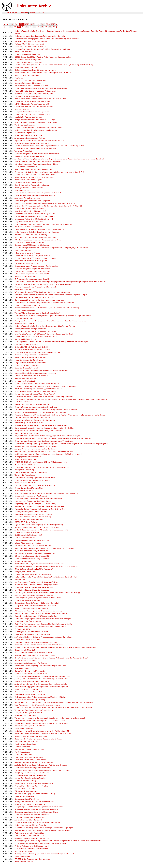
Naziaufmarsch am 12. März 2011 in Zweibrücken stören (35, 177)
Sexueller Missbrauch (22, 747)
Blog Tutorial (19, 78)
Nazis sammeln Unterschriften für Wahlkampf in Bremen (35, 655)
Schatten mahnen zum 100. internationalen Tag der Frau (35, 214)
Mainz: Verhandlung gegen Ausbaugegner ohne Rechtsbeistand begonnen (41, 687)
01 (11, 27)
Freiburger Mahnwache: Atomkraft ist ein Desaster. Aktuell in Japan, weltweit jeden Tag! (46, 577)
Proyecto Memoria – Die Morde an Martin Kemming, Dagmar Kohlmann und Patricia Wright (47, 436)
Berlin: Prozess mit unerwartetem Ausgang (30, 209)
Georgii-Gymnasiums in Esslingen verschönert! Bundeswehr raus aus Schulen (42, 830)
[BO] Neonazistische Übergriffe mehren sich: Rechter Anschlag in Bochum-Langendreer (46, 386)
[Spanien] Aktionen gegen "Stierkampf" (28, 62)
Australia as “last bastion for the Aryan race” (30, 804)
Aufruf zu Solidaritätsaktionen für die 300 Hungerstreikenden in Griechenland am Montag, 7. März (49, 146)
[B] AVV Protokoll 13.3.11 (23, 629)
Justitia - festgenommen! (23, 52)
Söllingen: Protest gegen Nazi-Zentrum (28, 713)
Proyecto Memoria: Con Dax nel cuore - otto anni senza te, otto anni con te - (42, 467)
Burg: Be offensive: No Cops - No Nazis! (29, 222)
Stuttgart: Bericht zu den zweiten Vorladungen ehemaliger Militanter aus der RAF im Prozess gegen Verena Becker (55, 647)
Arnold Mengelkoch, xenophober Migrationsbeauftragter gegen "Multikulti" (41, 843)
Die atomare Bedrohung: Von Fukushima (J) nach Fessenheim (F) (38, 389)
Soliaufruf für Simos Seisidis (25, 538)
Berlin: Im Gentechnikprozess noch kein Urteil (31, 674)
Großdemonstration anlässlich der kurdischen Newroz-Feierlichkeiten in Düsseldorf (44, 548)
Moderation (24, 13)
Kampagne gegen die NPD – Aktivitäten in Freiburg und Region (37, 823)
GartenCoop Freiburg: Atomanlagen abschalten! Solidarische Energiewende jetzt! (43, 624)
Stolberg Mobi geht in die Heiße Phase (28, 135)
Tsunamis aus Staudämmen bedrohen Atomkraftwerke (34, 710)
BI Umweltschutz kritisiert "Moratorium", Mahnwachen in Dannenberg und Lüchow (44, 397)
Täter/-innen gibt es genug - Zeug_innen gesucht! (32, 256)
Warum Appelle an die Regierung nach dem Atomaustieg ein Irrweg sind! (40, 666)
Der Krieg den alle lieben (23, 851)
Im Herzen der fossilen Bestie (25, 381)
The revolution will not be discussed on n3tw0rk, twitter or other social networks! (43, 284)
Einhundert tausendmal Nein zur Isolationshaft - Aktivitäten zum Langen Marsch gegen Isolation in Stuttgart (53, 438)
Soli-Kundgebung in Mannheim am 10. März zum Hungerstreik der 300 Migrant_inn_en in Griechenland (51, 248)
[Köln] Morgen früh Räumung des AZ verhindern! (32, 773)
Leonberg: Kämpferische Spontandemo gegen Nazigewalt (35, 373)
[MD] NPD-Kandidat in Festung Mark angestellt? (32, 104)
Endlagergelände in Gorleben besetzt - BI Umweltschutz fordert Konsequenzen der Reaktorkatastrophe (51, 342)
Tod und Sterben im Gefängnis (25, 661)
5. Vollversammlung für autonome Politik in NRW (32, 274)
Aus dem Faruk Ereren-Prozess (26, 167)
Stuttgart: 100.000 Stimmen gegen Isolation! (30, 44)
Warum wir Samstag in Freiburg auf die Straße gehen (34, 94)
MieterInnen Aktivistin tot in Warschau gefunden (31, 261)
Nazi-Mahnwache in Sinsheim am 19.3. (28, 535)
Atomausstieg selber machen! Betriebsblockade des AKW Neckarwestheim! (41, 371)
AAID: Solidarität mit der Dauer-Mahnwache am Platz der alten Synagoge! (41, 765)
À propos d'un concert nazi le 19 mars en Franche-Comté (35, 449)
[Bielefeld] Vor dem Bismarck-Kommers (28, 757)
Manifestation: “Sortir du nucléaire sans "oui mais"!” (33, 405)
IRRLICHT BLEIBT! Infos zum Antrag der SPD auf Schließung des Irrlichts (41, 462)
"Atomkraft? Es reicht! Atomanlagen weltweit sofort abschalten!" (37, 313)
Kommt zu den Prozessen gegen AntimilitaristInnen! (33, 768)
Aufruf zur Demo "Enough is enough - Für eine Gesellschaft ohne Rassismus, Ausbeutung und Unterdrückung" (54, 65)
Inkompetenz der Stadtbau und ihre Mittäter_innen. (33, 501)
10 (46, 27)
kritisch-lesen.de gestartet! (24, 862)
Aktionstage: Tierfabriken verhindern (27, 198)
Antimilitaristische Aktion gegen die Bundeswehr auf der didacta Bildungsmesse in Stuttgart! (47, 39)
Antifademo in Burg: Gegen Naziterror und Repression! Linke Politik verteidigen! (43, 619)
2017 (53, 24)
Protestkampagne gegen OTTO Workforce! (30, 726)
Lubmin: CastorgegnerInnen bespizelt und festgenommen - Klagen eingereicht (42, 614)
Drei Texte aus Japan (22, 752)
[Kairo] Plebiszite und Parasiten (26, 459)
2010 (17, 24)
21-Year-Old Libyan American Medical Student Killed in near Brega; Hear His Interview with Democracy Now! (53, 708)
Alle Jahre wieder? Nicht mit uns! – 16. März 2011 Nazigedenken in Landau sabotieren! (46, 410)
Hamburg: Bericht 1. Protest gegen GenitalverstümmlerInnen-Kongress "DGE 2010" (44, 854)
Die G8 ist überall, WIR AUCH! (25, 483)
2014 (37, 24)
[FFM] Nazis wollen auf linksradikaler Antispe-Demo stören (35, 606)
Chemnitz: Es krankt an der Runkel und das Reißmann (34, 107)
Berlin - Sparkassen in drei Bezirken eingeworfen (32, 815)
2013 (32, 24)
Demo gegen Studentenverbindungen (28, 457)
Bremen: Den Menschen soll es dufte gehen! (30, 778)
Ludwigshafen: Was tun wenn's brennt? (28, 117)
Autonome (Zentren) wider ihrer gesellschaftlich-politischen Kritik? (38, 598)
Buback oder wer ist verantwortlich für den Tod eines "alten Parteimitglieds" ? (42, 425)
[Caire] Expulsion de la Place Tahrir (27, 368)
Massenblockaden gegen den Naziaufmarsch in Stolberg (35, 794)
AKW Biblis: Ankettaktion (23, 402)
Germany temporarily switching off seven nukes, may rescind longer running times (44, 452)
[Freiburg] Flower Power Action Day (27, 305)
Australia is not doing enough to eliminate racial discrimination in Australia (41, 684)
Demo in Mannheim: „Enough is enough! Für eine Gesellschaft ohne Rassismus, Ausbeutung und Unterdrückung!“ (55, 702)
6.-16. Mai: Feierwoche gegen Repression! (30, 817)
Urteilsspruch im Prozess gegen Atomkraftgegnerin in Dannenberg (38, 611)
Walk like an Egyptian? (23, 668)
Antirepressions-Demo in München (27, 533)
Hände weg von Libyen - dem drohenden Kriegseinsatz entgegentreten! (40, 300)
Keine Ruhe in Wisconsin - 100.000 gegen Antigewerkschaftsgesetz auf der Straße (44, 334)
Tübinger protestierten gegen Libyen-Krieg (30, 695)
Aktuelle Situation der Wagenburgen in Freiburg (31, 376)
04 (23, 27)
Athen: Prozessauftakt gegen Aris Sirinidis (29, 243)
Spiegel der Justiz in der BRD (25, 715)
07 (34, 27)
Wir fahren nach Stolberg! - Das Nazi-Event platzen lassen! (36, 446)
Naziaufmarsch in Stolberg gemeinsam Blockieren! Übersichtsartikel (39, 739)
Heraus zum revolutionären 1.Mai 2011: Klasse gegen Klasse (36, 812)
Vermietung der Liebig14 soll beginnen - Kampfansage (34, 783)
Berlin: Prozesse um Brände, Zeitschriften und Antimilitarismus (37, 232)
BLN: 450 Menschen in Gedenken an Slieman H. (32, 143)
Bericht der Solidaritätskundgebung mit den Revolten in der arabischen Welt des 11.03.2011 (47, 493)
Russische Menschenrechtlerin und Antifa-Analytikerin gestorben (38, 162)
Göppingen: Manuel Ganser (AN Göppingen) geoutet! (34, 762)
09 (42, 27)
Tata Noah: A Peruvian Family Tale (27, 75)
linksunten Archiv (34, 6)
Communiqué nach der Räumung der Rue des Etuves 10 (35, 216)
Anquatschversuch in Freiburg (25, 781)
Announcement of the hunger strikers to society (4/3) (33, 115)
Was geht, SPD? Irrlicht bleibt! (25, 572)
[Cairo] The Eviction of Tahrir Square (27, 365)
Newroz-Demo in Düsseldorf (25, 650)
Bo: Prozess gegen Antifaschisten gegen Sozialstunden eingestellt (38, 499)
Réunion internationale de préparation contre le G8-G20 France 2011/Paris (41, 723)
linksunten (33, 13)
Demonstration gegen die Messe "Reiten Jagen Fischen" (35, 394)
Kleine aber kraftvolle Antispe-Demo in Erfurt (30, 760)
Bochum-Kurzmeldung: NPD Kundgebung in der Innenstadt (36, 130)
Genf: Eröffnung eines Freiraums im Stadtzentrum (32, 185)
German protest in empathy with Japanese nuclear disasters (36, 331)
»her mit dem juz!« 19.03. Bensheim (27, 433)
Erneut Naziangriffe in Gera (24, 318)
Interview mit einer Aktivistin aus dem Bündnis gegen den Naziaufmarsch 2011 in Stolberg (47, 308)
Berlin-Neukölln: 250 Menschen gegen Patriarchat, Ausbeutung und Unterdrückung (44, 303)
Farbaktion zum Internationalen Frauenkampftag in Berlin (35, 195)
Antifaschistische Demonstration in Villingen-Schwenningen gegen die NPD (41, 530)
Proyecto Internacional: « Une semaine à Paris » (32, 86)
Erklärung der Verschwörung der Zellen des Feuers (33, 271)
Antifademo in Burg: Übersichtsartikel (28, 621)
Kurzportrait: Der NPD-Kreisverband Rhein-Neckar (32, 101)
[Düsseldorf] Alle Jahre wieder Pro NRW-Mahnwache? (34, 569)
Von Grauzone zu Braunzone (25, 125)
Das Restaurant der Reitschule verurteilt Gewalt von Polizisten (37, 582)
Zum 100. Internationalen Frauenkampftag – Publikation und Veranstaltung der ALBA (45, 203)
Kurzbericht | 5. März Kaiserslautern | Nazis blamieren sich (35, 148)
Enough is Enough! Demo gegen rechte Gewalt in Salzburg (36, 407)
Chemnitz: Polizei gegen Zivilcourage (28, 83)
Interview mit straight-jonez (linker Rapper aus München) (35, 297)
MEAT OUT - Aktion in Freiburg (26, 522)
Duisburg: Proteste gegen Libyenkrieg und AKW (32, 608)
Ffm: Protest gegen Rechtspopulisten (28, 96)
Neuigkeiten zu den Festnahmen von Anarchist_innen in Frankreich (38, 431)
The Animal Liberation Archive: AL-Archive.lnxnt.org (33, 517)
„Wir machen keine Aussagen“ (25, 310)
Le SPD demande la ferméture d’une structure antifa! (33, 653)
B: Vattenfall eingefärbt (23, 561)
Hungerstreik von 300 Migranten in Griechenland (32, 245)
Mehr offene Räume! (22, 190)
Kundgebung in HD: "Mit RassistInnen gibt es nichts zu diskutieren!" (39, 807)
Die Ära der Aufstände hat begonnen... (28, 60)
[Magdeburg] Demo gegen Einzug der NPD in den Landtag (35, 504)
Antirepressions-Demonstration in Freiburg (30, 138)
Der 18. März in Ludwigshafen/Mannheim (29, 519)
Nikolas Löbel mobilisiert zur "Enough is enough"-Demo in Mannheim (39, 506)
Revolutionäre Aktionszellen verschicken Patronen (32, 634)
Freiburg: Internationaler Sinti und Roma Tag (30, 825)
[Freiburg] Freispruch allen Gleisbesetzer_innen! (32, 846)
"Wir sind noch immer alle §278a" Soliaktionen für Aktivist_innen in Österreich (42, 292)
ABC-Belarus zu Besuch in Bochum (27, 263)
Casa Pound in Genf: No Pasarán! (27, 344)
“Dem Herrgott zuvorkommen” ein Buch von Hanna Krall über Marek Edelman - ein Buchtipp (47, 593)
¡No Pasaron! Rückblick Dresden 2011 (28, 227)
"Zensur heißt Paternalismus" (25, 475)
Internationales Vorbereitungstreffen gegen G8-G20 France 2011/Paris (40, 721)
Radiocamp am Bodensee (24, 728)
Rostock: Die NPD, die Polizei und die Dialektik (31, 347)
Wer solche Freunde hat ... (24, 151)
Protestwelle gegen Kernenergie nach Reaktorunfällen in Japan (37, 352)
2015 (43, 24)
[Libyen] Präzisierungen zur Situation (28, 543)
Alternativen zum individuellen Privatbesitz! (30, 156)
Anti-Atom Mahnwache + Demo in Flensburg (30, 776)
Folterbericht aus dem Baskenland (27, 742)
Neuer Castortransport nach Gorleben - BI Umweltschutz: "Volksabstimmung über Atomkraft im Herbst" (51, 658)
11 (50, 27)
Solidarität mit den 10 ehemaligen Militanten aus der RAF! (35, 237)
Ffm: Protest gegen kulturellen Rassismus (29, 423)
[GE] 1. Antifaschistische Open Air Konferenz (30, 363)
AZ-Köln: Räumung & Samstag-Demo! (28, 820)
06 (31, 27)
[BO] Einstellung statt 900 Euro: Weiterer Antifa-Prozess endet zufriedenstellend (43, 57)
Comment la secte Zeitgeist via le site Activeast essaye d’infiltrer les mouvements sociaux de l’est (49, 172)
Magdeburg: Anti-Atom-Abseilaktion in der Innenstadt (33, 514)
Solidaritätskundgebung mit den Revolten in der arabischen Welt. (38, 154)
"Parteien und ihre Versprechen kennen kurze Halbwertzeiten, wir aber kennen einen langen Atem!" (50, 718)
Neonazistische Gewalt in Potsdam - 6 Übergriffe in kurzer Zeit (37, 603)
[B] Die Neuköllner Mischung (25, 465)
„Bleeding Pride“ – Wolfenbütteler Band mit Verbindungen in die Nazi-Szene (41, 679)
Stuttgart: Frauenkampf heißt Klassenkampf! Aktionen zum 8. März (38, 128)
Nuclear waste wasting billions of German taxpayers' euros (35, 70)
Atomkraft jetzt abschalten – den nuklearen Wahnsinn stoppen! (37, 384)
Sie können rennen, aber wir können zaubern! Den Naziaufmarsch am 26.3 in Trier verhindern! (48, 454)
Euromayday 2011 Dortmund (25, 789)
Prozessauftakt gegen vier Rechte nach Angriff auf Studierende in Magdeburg (42, 49)
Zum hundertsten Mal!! (23, 250)
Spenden (41, 13)
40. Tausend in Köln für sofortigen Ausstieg (30, 700)
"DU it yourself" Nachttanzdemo (26, 791)
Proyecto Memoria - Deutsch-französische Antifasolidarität (35, 91)
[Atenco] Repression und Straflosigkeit (28, 692)
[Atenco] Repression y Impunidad (26, 689)
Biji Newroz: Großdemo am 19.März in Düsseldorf (32, 41)
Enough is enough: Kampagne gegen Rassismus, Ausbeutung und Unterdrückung (44, 441)
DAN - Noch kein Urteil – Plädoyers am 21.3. (30, 211)
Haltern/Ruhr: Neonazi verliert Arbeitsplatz (30, 671)
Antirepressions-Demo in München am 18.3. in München (35, 420)
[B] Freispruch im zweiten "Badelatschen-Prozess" (32, 350)
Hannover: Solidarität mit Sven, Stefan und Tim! (31, 551)
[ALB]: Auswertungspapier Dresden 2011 (29, 833)
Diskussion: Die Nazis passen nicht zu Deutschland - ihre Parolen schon (40, 99)
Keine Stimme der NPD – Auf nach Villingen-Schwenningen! (36, 337)
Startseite (11, 13)
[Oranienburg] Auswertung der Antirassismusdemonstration (36, 642)
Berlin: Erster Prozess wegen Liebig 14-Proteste (32, 559)
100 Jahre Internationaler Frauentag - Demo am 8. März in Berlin (38, 240)
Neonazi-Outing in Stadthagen (25, 276)
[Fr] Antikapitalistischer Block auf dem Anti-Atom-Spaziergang (36, 809)
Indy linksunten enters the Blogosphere (28, 180)
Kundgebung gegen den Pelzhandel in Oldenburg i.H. (34, 574)
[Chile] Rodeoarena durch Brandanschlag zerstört (32, 480)
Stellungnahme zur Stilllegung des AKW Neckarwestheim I (35, 478)
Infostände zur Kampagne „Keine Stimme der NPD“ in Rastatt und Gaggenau (42, 770)
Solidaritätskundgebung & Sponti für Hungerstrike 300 (34, 269)
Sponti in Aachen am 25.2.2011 (26, 67)
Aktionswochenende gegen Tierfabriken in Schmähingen (35, 485)
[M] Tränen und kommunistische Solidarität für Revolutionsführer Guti (39, 141)
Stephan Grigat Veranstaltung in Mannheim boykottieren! (35, 175)
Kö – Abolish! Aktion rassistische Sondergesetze (32, 590)
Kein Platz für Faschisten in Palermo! (28, 640)
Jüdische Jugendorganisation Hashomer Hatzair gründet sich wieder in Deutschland (44, 428)
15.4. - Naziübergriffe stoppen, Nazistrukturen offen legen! (35, 391)
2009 (11, 24)
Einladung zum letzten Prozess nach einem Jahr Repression (36, 266)
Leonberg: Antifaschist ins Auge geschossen (30, 329)
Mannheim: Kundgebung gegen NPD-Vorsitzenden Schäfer (36, 616)
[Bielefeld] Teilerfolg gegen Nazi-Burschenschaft (32, 540)
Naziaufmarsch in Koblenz (24, 491)
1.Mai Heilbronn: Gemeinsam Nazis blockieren (31, 849)
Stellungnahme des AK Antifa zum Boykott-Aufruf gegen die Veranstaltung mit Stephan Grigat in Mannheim (53, 316)
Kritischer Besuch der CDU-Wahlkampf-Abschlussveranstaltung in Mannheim (42, 676)
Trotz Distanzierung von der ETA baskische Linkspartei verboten (37, 705)
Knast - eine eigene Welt (23, 755)
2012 (27, 24)
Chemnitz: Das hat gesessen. (25, 133)
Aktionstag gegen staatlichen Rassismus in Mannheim (34, 595)
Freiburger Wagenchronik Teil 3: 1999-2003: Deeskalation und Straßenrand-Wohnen (45, 326)
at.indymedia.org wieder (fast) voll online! (29, 749)
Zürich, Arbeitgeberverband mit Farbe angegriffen (32, 201)
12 (54, 27)
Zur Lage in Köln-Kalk (22, 856)
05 (27, 27)
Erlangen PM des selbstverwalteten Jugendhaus (32, 112)
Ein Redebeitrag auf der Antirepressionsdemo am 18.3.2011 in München (40, 697)
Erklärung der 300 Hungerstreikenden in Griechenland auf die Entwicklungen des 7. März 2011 (48, 206)
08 (38, 27)
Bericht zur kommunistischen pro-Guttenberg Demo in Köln (36, 122)
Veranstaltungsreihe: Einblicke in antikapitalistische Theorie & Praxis (39, 645)
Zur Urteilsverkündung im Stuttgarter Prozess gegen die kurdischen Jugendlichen (43, 637)
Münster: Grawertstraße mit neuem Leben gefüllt (32, 681)
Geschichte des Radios (23, 290)
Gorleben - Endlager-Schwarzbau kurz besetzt (31, 355)
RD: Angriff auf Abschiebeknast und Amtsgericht (32, 556)
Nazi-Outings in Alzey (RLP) (24, 324)
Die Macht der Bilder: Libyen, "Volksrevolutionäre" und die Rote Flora (39, 564)
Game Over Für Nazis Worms (25, 339)
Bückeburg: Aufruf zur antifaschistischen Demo (31, 632)
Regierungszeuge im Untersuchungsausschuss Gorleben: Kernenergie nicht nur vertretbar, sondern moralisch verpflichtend (58, 841)
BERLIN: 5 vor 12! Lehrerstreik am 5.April (29, 836)
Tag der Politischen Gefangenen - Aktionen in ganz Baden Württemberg (40, 627)
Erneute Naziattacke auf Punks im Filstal (29, 488)
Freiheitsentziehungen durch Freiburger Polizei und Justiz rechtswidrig (40, 36)
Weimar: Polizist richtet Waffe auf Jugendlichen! (32, 736)
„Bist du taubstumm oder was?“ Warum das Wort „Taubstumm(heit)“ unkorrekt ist (43, 224)
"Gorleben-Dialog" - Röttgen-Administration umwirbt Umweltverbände (39, 229)
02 (15, 27)
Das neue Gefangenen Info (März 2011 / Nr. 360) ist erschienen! (37, 527)
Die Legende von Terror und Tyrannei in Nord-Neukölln (34, 802)
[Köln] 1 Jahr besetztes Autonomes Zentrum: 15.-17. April (35, 120)
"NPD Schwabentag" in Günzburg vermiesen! (31, 472)
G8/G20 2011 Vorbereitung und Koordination (30, 81)
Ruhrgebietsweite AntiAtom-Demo (27, 799)
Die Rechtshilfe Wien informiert (26, 378)
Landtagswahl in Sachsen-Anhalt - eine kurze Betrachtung (35, 553)
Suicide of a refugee (22, 109)
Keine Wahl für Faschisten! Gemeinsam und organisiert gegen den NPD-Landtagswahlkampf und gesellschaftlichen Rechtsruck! (60, 282)
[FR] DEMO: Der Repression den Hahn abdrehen (32, 859)
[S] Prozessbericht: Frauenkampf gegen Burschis (32, 279)
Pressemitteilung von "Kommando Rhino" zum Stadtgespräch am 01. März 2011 (43, 73)
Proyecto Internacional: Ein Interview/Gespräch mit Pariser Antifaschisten (41, 88)
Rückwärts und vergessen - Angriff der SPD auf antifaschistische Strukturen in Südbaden (46, 566)
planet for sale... (20, 580)
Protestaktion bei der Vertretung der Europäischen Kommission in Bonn (40, 509)
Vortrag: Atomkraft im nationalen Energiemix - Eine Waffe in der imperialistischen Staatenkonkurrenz (50, 321)
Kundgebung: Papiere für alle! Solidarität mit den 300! (34, 219)
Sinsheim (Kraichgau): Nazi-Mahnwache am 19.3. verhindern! (37, 287)
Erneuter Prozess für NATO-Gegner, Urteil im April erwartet (35, 258)
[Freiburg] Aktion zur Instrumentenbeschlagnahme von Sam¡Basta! (38, 193)
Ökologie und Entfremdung (24, 470)
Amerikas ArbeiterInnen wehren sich (27, 54)
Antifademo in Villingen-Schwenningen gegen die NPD (34, 587)
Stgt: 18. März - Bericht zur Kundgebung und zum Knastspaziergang (39, 525)
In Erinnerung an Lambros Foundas (27, 253)
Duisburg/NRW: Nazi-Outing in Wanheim (29, 188)
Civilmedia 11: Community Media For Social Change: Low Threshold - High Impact (44, 828)
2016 (48, 24)
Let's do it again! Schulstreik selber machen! (30, 357)
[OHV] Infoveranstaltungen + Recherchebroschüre (32, 418)
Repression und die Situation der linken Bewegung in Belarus (36, 585)
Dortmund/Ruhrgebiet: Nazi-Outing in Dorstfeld (31, 786)
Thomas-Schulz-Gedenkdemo (25, 796)
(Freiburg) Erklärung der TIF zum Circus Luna (31, 512)
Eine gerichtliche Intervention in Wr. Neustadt (31, 496)
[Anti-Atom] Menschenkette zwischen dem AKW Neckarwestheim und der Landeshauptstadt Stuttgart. (51, 295)
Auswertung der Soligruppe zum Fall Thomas (31, 663)
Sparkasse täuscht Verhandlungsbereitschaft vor (32, 838)
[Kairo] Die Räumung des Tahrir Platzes (29, 360)
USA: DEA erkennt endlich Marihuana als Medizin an (33, 169)
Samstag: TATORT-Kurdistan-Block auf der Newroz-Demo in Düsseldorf (40, 412)
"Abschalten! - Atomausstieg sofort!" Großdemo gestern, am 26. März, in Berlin (43, 734)
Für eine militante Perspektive (25, 744)
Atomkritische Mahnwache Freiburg (27, 600)
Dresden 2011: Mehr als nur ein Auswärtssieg (31, 235)
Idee (17, 13)
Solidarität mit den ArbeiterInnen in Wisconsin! (31, 47)
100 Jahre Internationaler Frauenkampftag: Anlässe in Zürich (36, 164)
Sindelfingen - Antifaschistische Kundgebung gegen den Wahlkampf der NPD (42, 731)
